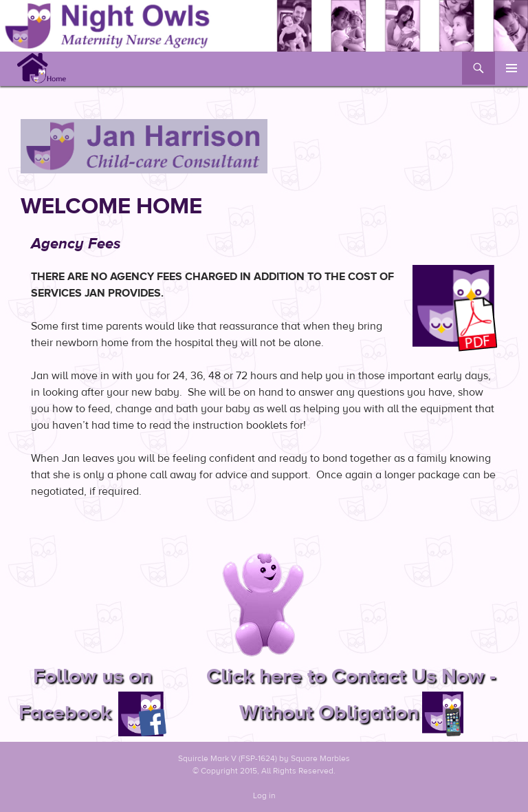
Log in (264, 795)
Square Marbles (320, 758)
